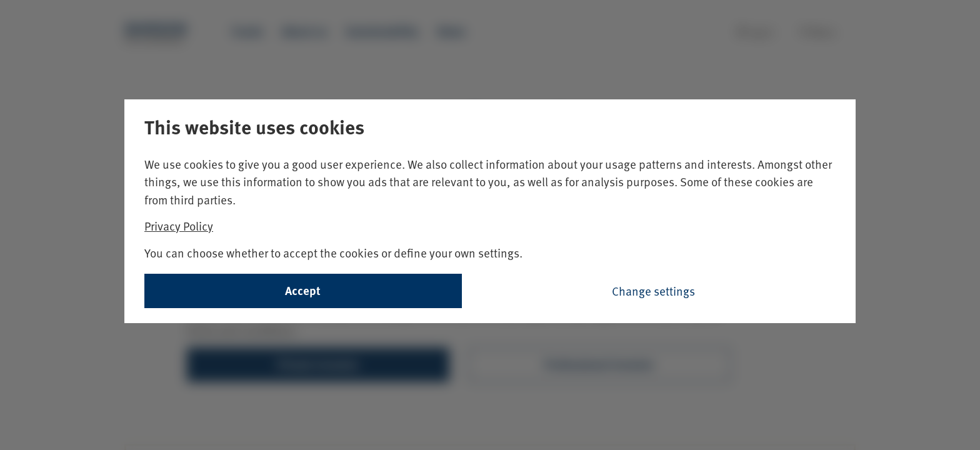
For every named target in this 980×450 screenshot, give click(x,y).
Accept (303, 290)
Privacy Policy (179, 226)
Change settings (653, 291)
